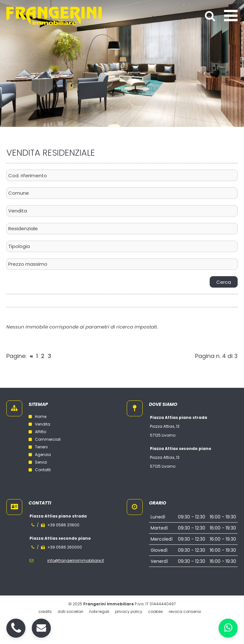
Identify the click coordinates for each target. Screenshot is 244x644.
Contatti (40, 470)
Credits (45, 611)
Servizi (38, 462)
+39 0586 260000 (65, 547)
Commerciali (45, 439)
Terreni (38, 447)
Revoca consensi (185, 611)
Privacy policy (129, 611)
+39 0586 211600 (63, 525)
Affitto (37, 432)
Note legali (99, 611)
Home (37, 416)
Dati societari (70, 611)
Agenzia (40, 455)
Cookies (156, 611)
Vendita (39, 424)
